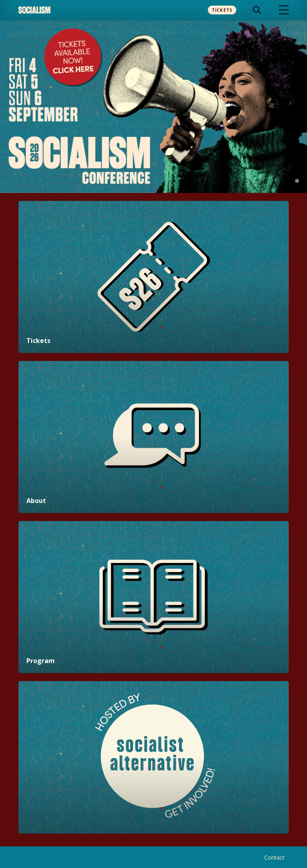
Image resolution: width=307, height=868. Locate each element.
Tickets (222, 10)
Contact (274, 857)
